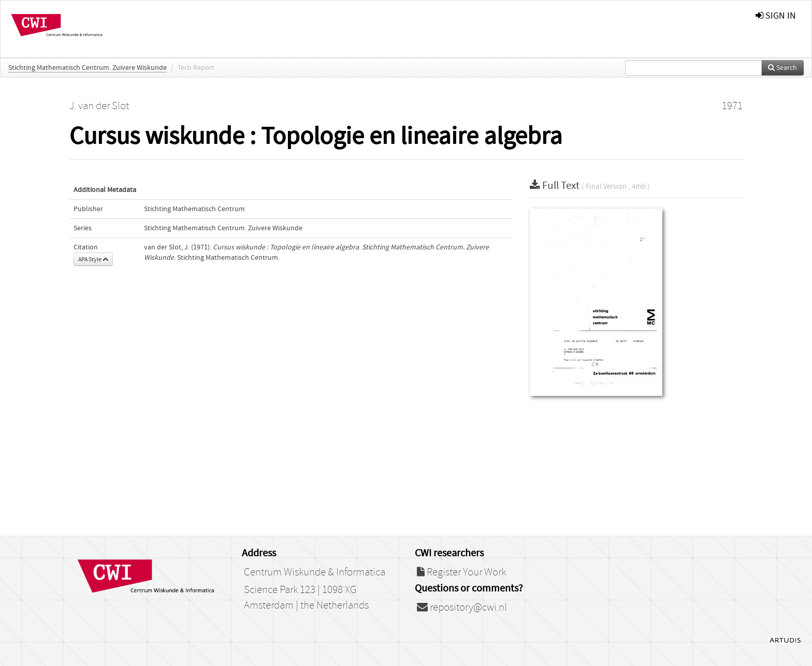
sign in (776, 16)
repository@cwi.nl (462, 608)
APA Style (93, 259)
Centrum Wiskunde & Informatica (315, 572)
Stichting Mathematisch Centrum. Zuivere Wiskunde (88, 68)
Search (782, 68)
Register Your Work (461, 572)
